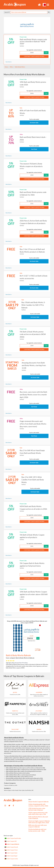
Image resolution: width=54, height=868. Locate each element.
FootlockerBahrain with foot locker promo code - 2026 (37, 830)
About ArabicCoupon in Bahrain (38, 802)
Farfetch (15, 711)
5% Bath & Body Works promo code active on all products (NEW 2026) (33, 334)
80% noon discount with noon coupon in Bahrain (38, 826)
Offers (11, 67)
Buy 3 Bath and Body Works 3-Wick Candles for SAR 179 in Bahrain (33, 305)
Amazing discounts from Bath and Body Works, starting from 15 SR (34, 365)
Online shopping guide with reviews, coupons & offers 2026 (38, 805)
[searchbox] (29, 12)
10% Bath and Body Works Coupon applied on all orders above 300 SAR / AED (34, 594)
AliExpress (39, 692)
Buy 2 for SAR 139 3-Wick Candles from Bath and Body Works (33, 480)
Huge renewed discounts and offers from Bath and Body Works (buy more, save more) (33, 424)
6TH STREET (39, 711)
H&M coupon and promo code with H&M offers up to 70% (38, 813)
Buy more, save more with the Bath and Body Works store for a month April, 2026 (33, 395)
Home (6, 67)
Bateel (15, 692)
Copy (46, 53)
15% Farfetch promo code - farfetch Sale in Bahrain (37, 809)
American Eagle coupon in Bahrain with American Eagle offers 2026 (39, 822)
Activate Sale (34, 123)
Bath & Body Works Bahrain (18, 655)
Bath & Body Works (20, 67)
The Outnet (15, 729)
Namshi (39, 729)
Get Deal (34, 149)
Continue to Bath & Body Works (34, 56)
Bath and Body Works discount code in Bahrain (38, 818)
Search (7, 12)
